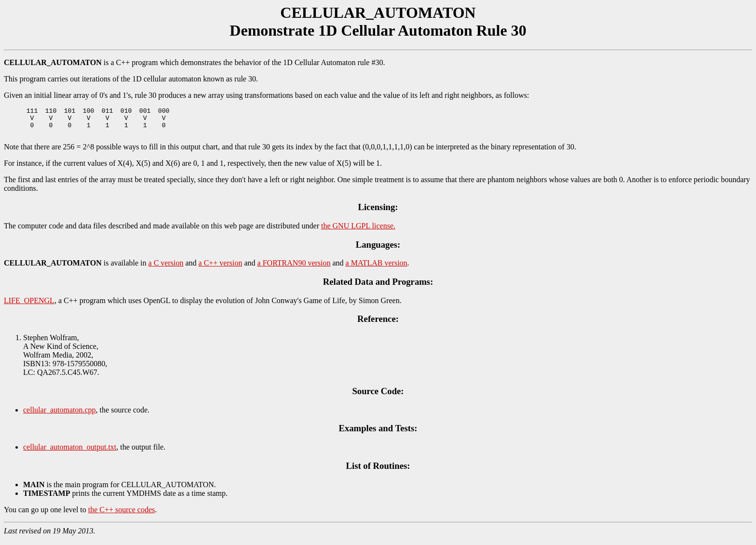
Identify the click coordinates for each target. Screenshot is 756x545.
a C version (166, 269)
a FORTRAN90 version (294, 269)
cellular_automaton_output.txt (70, 453)
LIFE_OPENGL (29, 306)
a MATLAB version (377, 269)
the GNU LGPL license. (358, 232)
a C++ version (221, 269)
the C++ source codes (121, 515)
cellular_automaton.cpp (60, 416)
